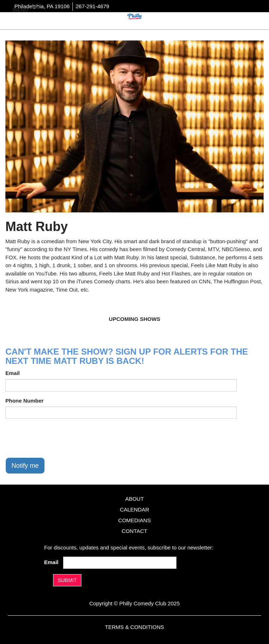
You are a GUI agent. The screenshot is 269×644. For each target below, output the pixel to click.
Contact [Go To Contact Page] (134, 531)
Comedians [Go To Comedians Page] (135, 520)
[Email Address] (120, 563)
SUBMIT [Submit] (67, 580)
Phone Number (25, 401)
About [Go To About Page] (134, 499)
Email (13, 373)
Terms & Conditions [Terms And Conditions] (134, 627)
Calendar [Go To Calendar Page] (134, 510)
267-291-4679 (92, 6)
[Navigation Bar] (36, 9)
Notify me (25, 466)
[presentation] (60, 438)
